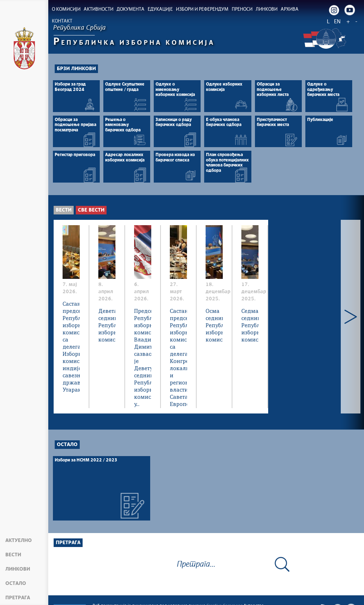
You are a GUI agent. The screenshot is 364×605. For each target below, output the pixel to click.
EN (337, 22)
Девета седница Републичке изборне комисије (203, 360)
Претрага (18, 598)
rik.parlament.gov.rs (220, 595)
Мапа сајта (70, 591)
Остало (16, 584)
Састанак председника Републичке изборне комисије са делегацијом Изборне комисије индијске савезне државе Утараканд (103, 371)
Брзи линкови (76, 129)
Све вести (91, 270)
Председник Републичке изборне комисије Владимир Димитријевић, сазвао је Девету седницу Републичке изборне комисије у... (306, 371)
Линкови (18, 569)
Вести (13, 555)
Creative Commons (224, 587)
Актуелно (19, 541)
